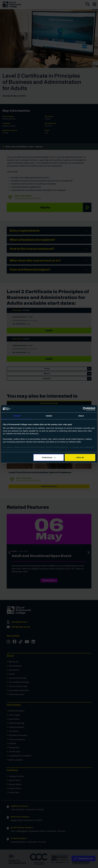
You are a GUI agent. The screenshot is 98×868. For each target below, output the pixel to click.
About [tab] (81, 416)
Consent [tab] (17, 416)
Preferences (49, 457)
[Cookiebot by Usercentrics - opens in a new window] (85, 409)
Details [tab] (49, 416)
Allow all (80, 457)
